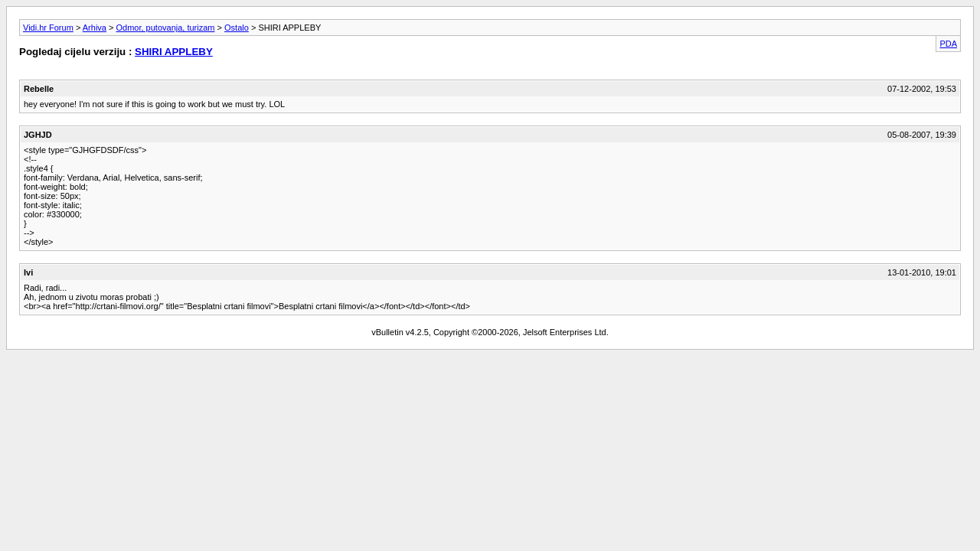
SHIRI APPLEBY (174, 52)
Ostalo (237, 28)
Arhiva (95, 28)
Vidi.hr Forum (48, 28)
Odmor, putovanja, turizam (166, 28)
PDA (948, 44)
